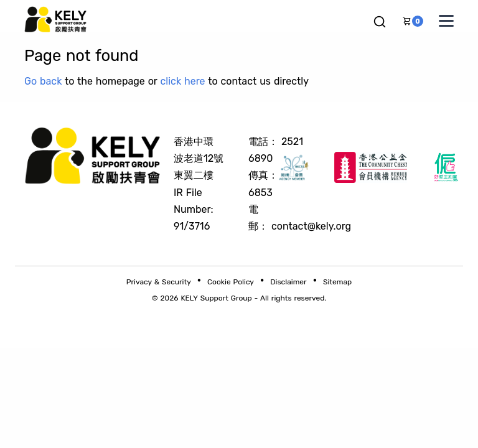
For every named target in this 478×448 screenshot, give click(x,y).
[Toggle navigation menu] (446, 21)
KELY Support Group (216, 298)
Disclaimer (288, 282)
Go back (43, 81)
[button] (380, 22)
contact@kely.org (311, 226)
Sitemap (337, 282)
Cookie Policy (231, 282)
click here (183, 81)
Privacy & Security (159, 282)
